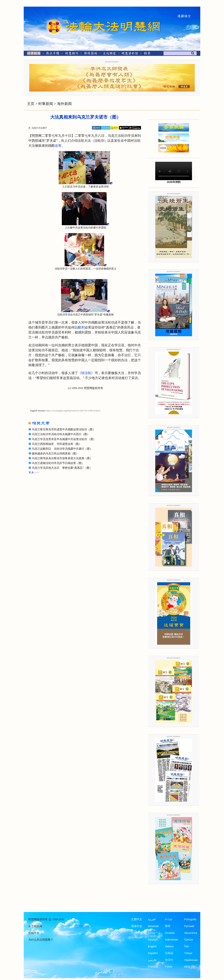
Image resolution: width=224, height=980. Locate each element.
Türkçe (188, 953)
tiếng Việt (190, 967)
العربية (152, 919)
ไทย (186, 946)
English (152, 946)
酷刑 (81, 327)
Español (153, 953)
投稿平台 (34, 933)
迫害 (58, 146)
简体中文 (137, 926)
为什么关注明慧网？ (41, 940)
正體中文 (137, 919)
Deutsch (153, 940)
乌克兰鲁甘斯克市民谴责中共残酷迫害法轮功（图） (64, 429)
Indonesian (171, 940)
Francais (153, 967)
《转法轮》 (86, 373)
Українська (191, 960)
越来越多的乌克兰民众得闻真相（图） (55, 454)
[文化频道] (109, 54)
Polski (169, 967)
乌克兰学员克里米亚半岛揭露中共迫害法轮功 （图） (64, 439)
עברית (169, 919)
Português (190, 919)
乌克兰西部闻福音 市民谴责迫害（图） (57, 444)
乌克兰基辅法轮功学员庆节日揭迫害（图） (58, 463)
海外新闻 (64, 104)
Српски (189, 940)
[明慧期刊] (72, 54)
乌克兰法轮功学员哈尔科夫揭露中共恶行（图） (61, 434)
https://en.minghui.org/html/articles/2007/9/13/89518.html (73, 411)
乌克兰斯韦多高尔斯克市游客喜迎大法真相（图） (62, 458)
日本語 (169, 953)
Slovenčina (191, 933)
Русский (189, 926)
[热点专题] (53, 54)
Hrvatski (170, 933)
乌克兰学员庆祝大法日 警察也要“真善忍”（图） (62, 468)
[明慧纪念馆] (130, 54)
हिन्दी (168, 926)
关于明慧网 (35, 926)
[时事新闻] (33, 54)
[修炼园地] (90, 54)
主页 (31, 104)
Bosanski (153, 926)
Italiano (169, 946)
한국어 (169, 960)
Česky (152, 933)
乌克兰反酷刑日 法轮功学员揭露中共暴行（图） (62, 449)
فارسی (152, 960)
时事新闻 (46, 104)
